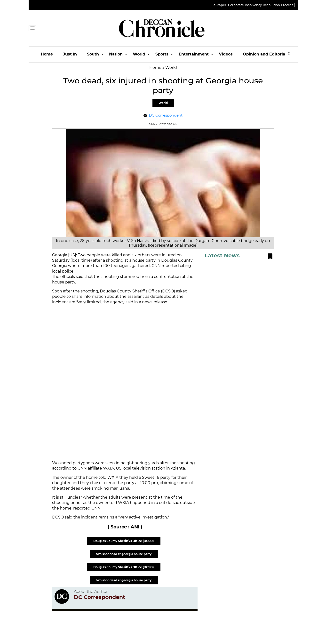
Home (47, 54)
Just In (70, 54)
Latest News (222, 255)
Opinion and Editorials (266, 54)
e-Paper (220, 5)
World (139, 54)
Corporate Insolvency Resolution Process (261, 5)
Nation (116, 54)
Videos (226, 54)
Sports (162, 54)
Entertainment (194, 54)
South (93, 54)
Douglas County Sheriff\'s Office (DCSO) (124, 541)
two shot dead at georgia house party (124, 554)
